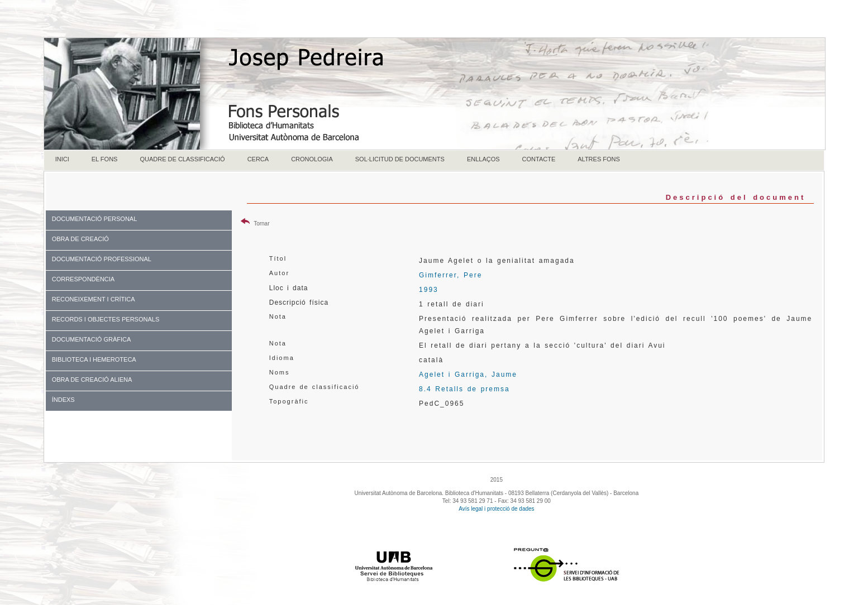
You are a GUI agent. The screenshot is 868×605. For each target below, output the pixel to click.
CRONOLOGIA (312, 159)
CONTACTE (539, 159)
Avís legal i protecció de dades (496, 509)
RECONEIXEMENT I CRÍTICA (94, 299)
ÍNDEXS (63, 400)
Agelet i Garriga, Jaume (468, 374)
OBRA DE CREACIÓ (80, 239)
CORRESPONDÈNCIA (83, 279)
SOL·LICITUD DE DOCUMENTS (400, 159)
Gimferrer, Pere (450, 275)
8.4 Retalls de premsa (464, 389)
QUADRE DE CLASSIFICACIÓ (182, 159)
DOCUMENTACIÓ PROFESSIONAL (102, 259)
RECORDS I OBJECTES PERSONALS (106, 319)
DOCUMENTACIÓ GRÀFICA (92, 339)
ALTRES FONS (599, 159)
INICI (62, 159)
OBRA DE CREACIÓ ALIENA (92, 380)
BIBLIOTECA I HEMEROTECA (94, 359)
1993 (429, 290)
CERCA (258, 159)
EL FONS (105, 159)
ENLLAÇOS (483, 159)
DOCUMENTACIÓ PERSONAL (95, 219)
